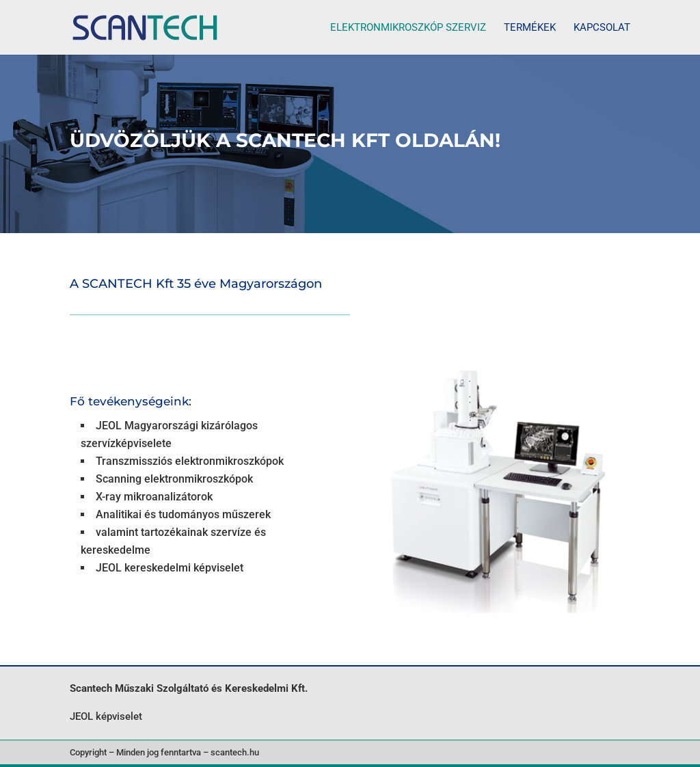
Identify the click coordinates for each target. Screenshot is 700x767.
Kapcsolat (602, 28)
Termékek (530, 28)
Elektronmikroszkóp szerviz (408, 28)
